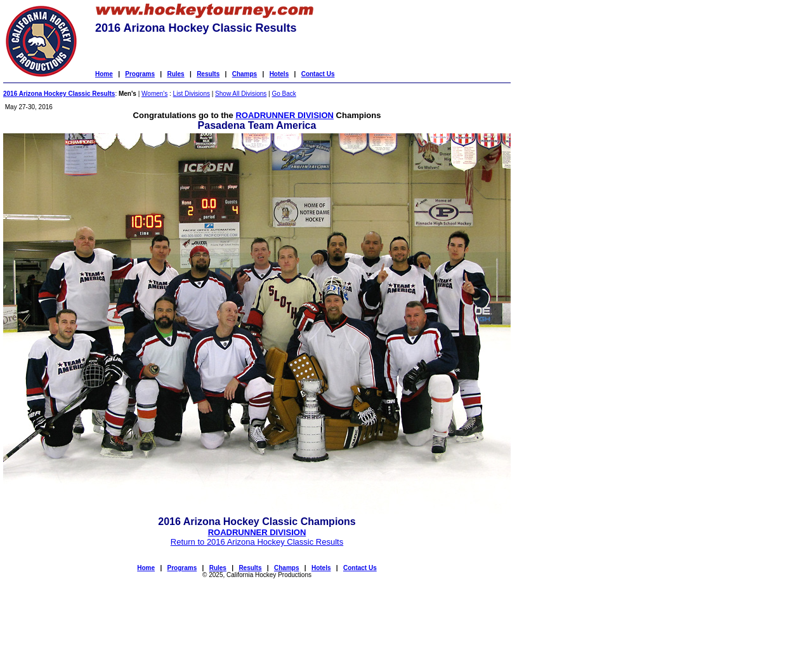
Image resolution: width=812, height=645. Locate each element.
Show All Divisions (241, 94)
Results (208, 74)
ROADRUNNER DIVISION (285, 115)
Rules (175, 74)
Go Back (284, 94)
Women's (154, 94)
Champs (245, 74)
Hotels (279, 74)
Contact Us (318, 74)
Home (104, 74)
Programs (140, 74)
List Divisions (192, 94)
